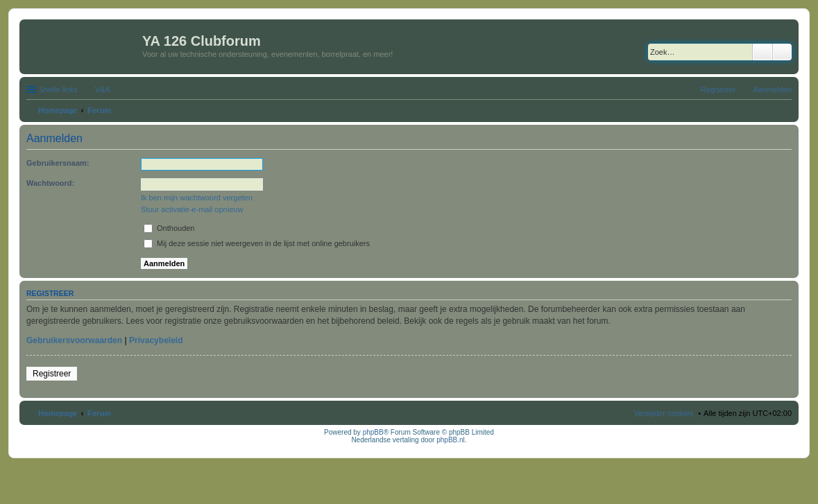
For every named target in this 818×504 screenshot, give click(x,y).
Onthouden (169, 228)
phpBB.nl (451, 440)
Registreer (52, 374)
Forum (99, 413)
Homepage (58, 413)
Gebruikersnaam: (58, 163)
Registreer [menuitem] (718, 89)
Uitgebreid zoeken (782, 52)
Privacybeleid (156, 340)
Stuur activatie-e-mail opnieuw (192, 209)
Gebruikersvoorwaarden (74, 340)
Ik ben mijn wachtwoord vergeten (197, 198)
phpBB (373, 432)
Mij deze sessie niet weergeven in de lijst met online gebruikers (257, 243)
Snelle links (58, 89)
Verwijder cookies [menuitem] (664, 413)
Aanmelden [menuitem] (772, 89)
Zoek (762, 52)
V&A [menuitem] (103, 89)
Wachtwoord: (50, 183)
